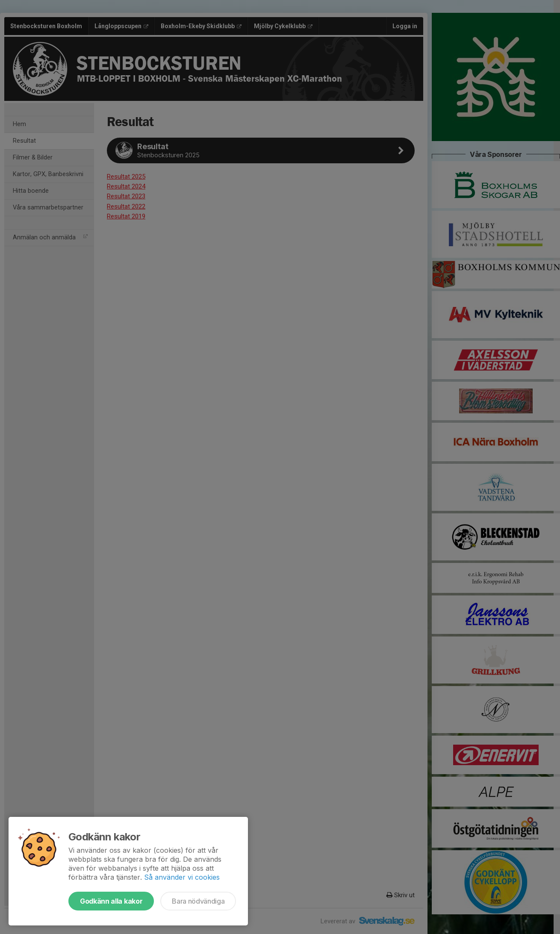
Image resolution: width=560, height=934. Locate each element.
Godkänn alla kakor (111, 901)
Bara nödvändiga (198, 901)
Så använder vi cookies (182, 877)
